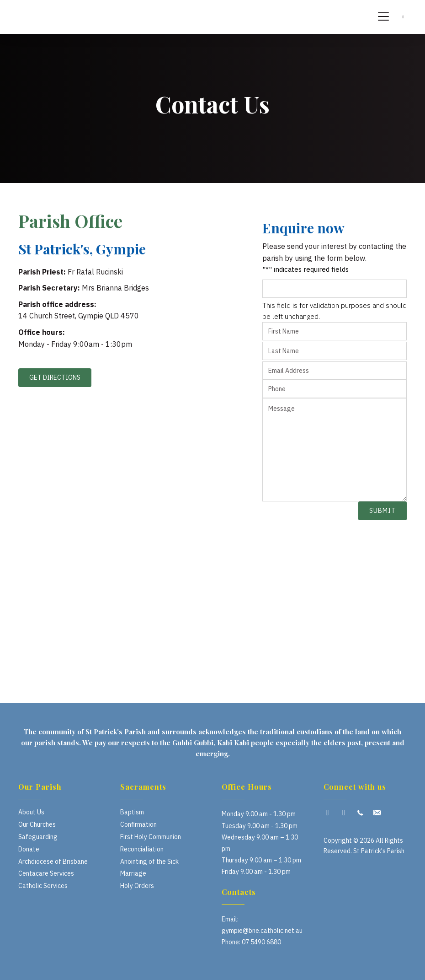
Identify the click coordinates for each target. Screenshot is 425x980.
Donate (29, 849)
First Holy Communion (151, 837)
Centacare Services (46, 873)
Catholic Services (43, 886)
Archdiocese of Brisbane (53, 862)
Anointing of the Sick (149, 862)
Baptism (132, 812)
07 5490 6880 (261, 942)
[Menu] (383, 17)
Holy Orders (137, 886)
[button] (328, 813)
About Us (31, 812)
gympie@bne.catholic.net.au (262, 931)
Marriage (133, 873)
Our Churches (37, 824)
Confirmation (138, 824)
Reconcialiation (142, 849)
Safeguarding (38, 837)
